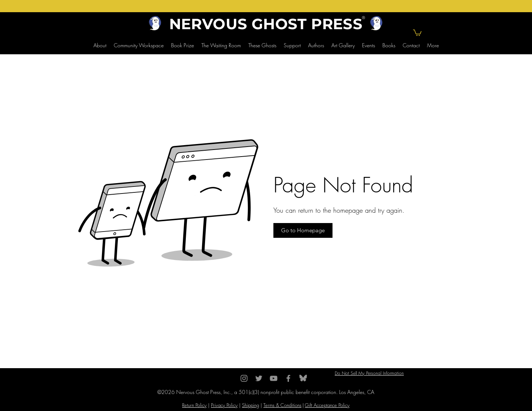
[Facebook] (288, 378)
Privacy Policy (224, 405)
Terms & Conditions (282, 405)
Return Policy (194, 405)
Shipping (250, 405)
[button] (417, 32)
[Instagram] (244, 378)
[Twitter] (259, 378)
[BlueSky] (303, 378)
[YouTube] (274, 378)
